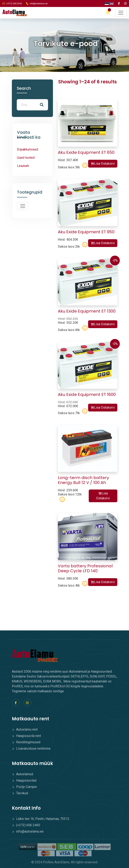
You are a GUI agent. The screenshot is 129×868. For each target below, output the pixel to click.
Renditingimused (26, 742)
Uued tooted (26, 158)
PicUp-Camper (24, 787)
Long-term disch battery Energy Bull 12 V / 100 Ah (83, 480)
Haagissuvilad (24, 780)
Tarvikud (20, 793)
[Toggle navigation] (121, 13)
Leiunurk (23, 166)
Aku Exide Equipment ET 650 (86, 152)
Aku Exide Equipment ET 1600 (87, 394)
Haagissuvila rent (26, 736)
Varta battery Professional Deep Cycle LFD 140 (85, 568)
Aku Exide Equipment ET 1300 (87, 311)
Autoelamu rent (25, 729)
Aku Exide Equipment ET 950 (86, 232)
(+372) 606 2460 (12, 3)
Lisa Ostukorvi (103, 164)
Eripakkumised (27, 149)
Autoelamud (22, 774)
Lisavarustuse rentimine (31, 748)
